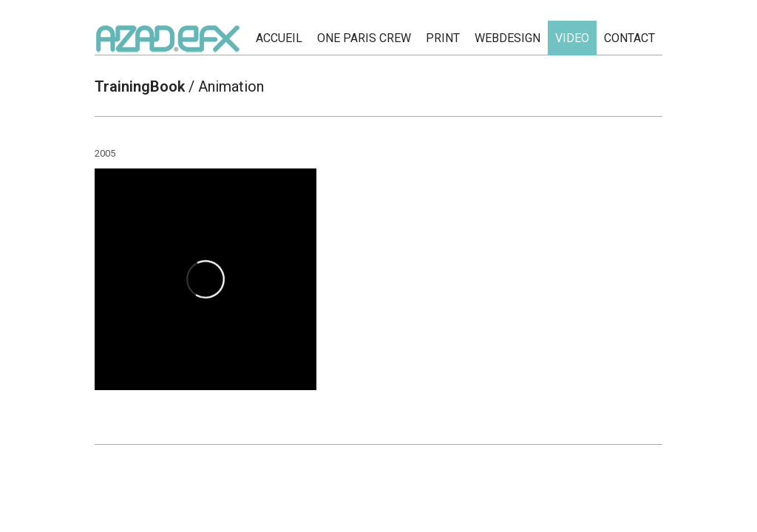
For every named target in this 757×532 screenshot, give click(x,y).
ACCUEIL (279, 38)
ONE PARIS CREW (364, 38)
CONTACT (629, 38)
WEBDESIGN (508, 38)
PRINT (443, 38)
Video (572, 38)
